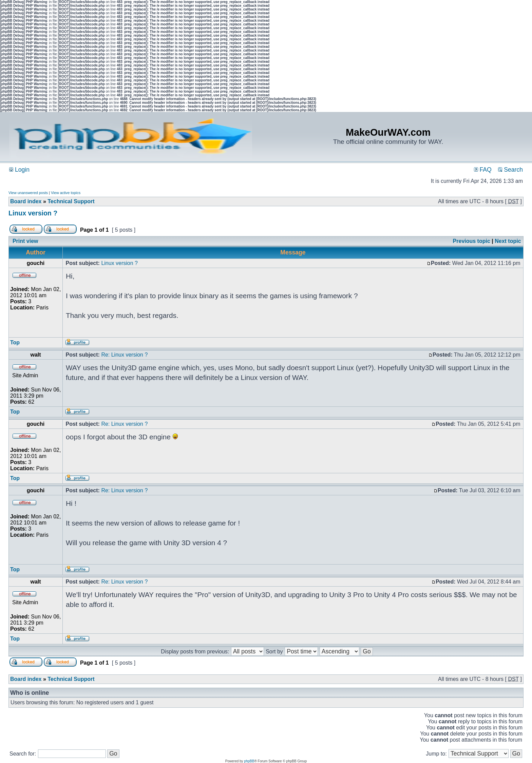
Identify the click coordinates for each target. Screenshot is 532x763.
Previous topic (472, 241)
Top (15, 342)
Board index (26, 201)
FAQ (483, 170)
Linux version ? (33, 213)
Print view (25, 241)
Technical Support (71, 201)
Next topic (508, 241)
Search (510, 170)
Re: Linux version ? (124, 355)
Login (19, 170)
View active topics (66, 193)
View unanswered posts (28, 193)
